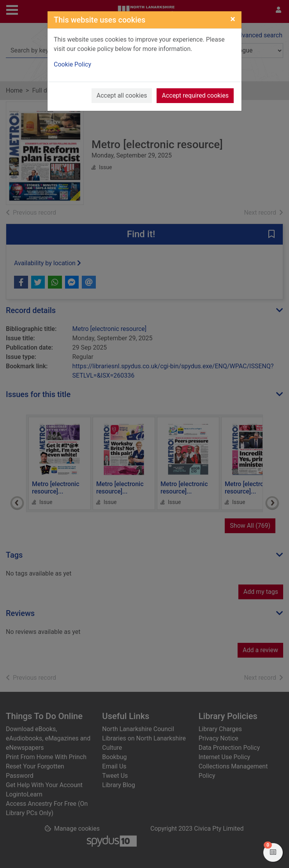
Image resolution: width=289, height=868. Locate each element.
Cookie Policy (72, 64)
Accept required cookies (195, 95)
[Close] (233, 19)
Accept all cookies (122, 95)
